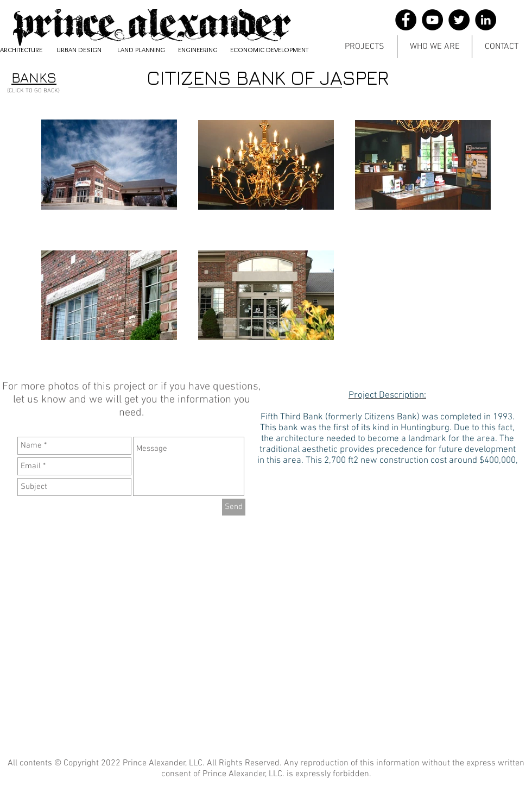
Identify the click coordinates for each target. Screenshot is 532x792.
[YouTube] (432, 20)
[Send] (234, 507)
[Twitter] (459, 20)
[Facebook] (406, 20)
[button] (365, 47)
